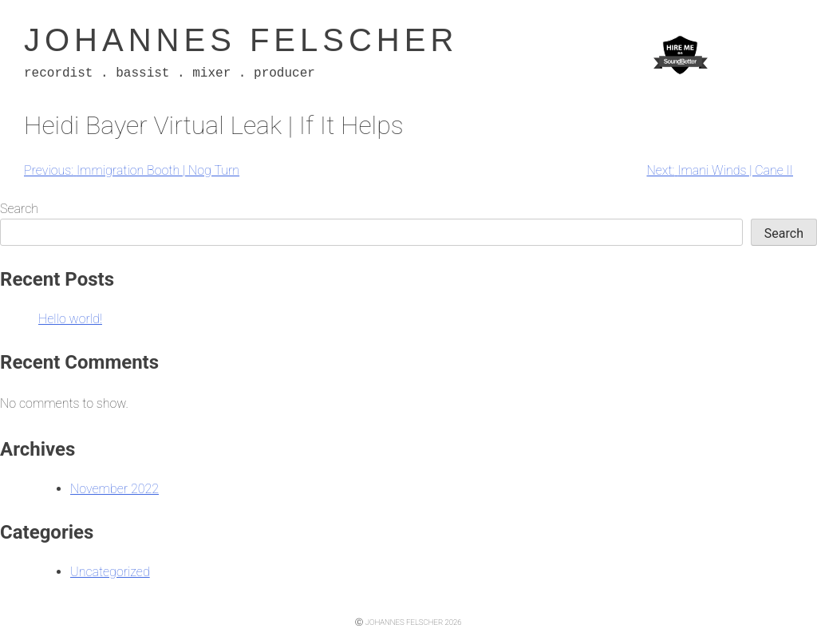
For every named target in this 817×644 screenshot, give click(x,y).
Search (19, 209)
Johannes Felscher (241, 40)
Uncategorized (110, 572)
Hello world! (70, 319)
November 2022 (114, 489)
